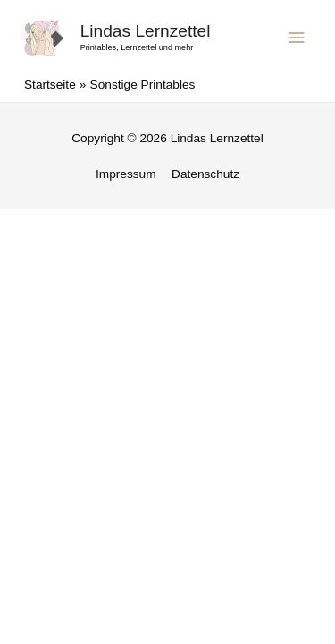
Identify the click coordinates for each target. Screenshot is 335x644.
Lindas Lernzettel (146, 31)
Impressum (126, 174)
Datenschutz (205, 174)
